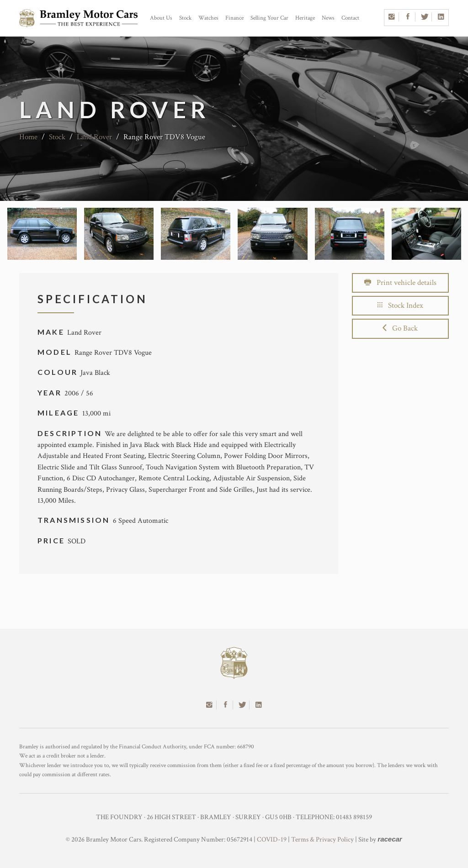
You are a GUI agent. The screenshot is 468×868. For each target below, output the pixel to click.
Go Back (400, 328)
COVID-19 (272, 839)
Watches (208, 18)
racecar (390, 839)
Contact (350, 18)
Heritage (305, 18)
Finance (234, 18)
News (328, 18)
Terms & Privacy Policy (322, 839)
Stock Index (400, 305)
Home (28, 137)
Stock (185, 18)
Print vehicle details (400, 283)
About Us (161, 18)
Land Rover (94, 137)
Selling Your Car (269, 18)
